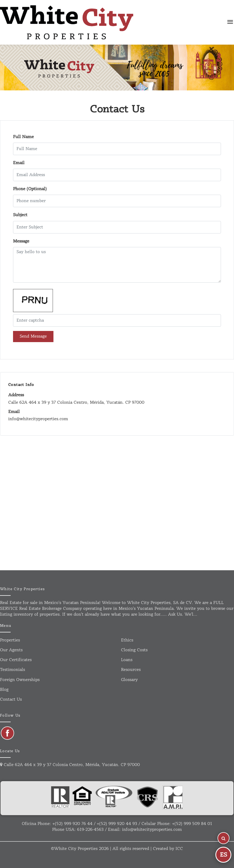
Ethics (127, 640)
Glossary (129, 680)
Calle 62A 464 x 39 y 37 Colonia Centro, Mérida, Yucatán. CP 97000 (70, 765)
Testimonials (12, 670)
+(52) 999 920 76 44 (72, 824)
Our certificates (16, 660)
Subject (20, 215)
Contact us (11, 699)
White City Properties (76, 849)
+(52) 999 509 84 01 (192, 824)
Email (19, 163)
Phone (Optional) (30, 189)
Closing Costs (134, 650)
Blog (4, 690)
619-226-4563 (90, 830)
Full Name (23, 137)
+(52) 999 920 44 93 (117, 824)
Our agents (11, 650)
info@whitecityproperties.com (152, 830)
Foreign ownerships (20, 680)
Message (21, 241)
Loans (127, 660)
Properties (10, 640)
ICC (179, 849)
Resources (131, 670)
